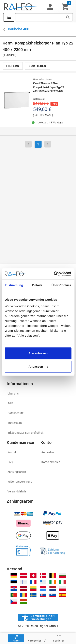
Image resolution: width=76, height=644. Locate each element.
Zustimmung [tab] (14, 285)
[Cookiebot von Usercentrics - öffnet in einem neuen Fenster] (54, 274)
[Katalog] (9, 17)
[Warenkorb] (65, 7)
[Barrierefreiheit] (38, 617)
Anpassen (38, 366)
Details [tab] (37, 285)
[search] (39, 17)
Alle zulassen (38, 353)
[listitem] (38, 393)
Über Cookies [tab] (61, 285)
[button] (50, 7)
